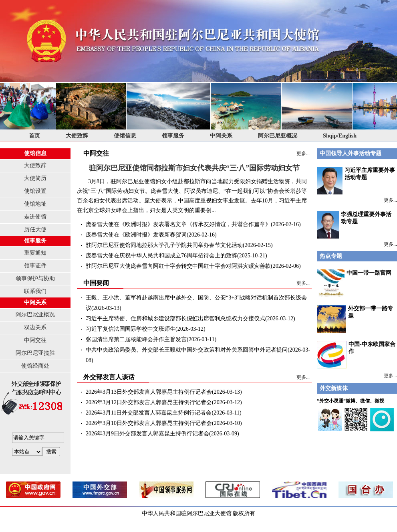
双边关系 (35, 327)
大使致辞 (77, 136)
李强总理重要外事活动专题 (354, 225)
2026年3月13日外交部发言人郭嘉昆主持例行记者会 (149, 392)
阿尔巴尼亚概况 (278, 136)
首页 (34, 136)
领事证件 (35, 266)
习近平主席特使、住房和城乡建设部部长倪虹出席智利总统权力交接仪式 (175, 319)
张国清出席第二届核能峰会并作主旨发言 (136, 339)
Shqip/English (340, 136)
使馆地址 (35, 204)
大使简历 (35, 178)
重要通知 (35, 253)
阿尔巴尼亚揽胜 (35, 353)
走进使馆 (35, 217)
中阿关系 (221, 136)
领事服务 (173, 136)
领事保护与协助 (35, 278)
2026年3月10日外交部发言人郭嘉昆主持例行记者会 (149, 423)
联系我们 (35, 291)
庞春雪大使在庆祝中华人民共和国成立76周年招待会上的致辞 (161, 256)
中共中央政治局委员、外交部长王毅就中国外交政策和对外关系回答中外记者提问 (187, 350)
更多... (303, 154)
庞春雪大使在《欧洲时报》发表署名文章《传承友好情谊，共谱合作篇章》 (178, 224)
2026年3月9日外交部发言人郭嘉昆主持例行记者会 (147, 434)
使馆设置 (35, 191)
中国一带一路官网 (369, 273)
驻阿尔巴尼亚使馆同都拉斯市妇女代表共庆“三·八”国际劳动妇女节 (194, 168)
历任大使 (35, 230)
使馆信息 (125, 136)
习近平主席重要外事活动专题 (356, 181)
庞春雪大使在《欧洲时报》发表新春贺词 (136, 235)
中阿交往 (35, 340)
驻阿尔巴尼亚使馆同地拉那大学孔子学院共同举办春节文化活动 (164, 245)
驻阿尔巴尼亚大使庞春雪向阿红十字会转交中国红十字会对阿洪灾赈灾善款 (178, 266)
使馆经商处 (35, 366)
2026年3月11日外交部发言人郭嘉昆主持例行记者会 (149, 413)
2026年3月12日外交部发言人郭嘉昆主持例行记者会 (149, 402)
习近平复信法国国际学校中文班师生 (131, 329)
